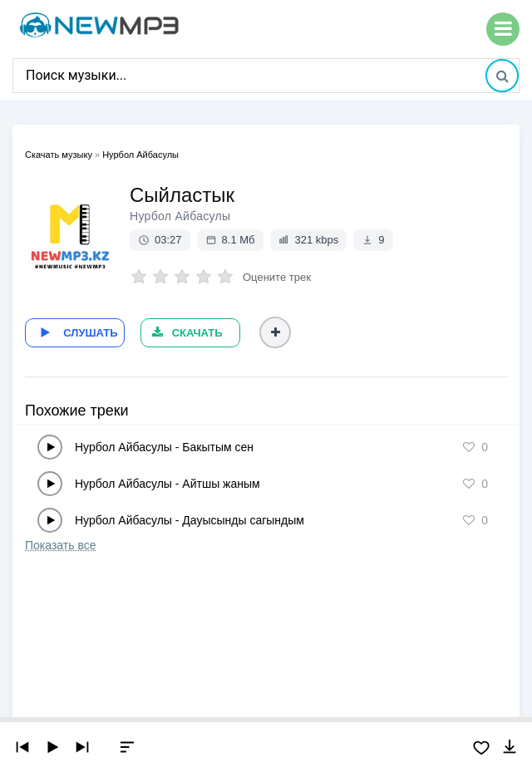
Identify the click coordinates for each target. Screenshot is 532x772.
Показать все (60, 543)
